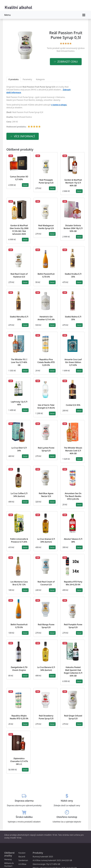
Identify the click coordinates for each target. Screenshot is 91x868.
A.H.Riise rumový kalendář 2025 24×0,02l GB (52, 860)
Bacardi (22, 857)
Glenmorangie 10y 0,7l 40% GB (46, 864)
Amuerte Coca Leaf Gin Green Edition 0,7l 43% (73, 362)
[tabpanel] (39, 108)
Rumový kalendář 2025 (43, 857)
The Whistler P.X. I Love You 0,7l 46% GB (19, 362)
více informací (24, 136)
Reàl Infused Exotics (66, 51)
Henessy (8, 859)
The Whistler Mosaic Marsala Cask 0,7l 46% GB (73, 451)
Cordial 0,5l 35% (73, 405)
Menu (7, 15)
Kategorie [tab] (40, 79)
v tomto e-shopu (59, 105)
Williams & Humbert (9, 865)
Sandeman (23, 860)
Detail (25, 185)
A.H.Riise (22, 864)
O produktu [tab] (14, 79)
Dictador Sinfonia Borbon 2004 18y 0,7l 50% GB (73, 228)
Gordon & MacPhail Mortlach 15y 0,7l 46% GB (73, 183)
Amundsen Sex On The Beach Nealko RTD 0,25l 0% (73, 496)
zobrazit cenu (68, 62)
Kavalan (22, 853)
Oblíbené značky (9, 854)
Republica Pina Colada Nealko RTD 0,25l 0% (46, 362)
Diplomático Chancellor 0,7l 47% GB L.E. (19, 761)
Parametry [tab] (27, 79)
